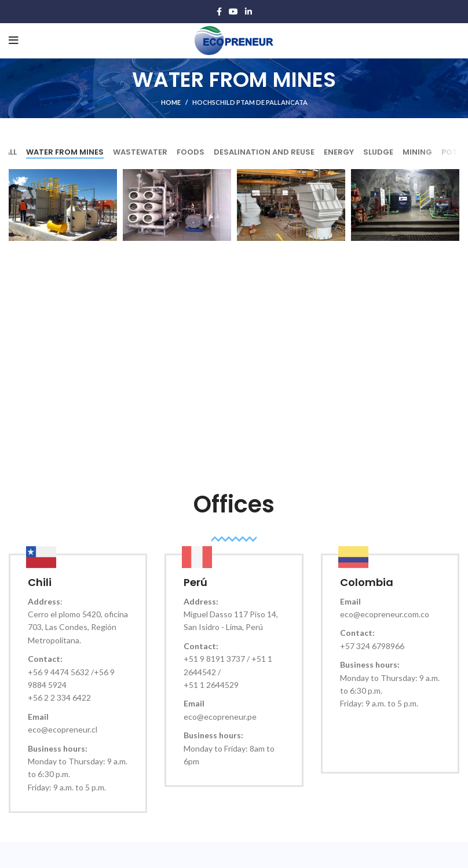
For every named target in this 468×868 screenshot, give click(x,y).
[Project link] (63, 205)
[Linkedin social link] (248, 12)
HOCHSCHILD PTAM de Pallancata (250, 102)
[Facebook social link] (219, 12)
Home (171, 102)
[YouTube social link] (233, 12)
